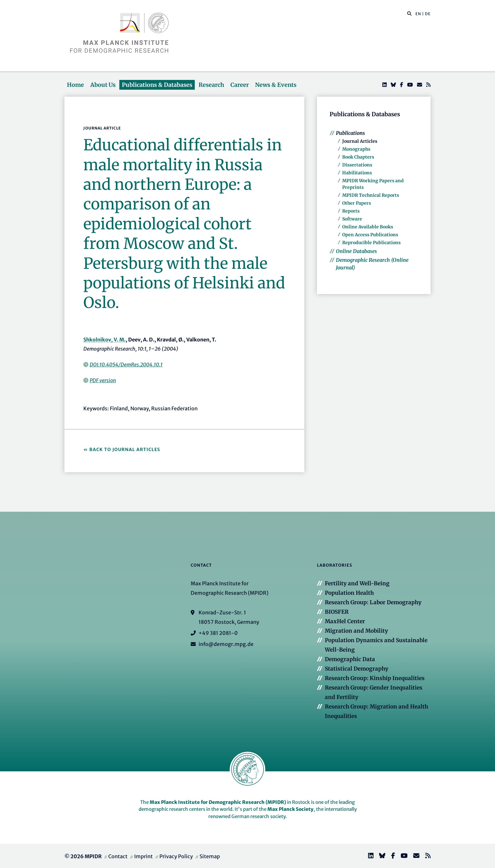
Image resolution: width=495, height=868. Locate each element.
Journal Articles (360, 141)
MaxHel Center (345, 621)
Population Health (349, 593)
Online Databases (356, 251)
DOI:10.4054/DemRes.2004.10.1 (126, 365)
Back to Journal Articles (125, 449)
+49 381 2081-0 (218, 633)
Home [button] (75, 85)
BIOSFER (337, 612)
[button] (409, 13)
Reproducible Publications (371, 243)
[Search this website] (406, 14)
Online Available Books (368, 227)
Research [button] (211, 85)
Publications (350, 133)
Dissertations (357, 165)
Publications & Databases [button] (157, 85)
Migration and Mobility (356, 631)
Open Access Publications (370, 235)
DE (428, 14)
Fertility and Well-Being (357, 583)
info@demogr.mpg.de (226, 644)
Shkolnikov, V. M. (104, 340)
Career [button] (240, 85)
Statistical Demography (357, 669)
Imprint (143, 856)
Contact (118, 856)
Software (352, 219)
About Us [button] (103, 85)
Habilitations (357, 173)
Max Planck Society (290, 809)
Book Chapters (358, 157)
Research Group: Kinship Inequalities (375, 678)
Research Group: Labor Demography (373, 602)
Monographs (356, 149)
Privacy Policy (176, 856)
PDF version (103, 380)
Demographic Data (350, 659)
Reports (351, 211)
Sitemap (210, 856)
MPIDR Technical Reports (371, 195)
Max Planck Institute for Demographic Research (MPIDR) (218, 802)
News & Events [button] (276, 85)
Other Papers (357, 203)
